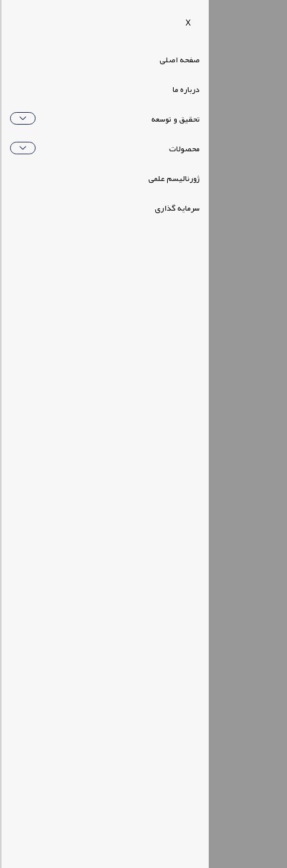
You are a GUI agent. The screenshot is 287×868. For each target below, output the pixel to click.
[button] (49, 22)
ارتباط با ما (256, 656)
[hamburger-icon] (227, 22)
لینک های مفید (248, 588)
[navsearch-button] (258, 22)
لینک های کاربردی (242, 620)
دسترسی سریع (246, 464)
